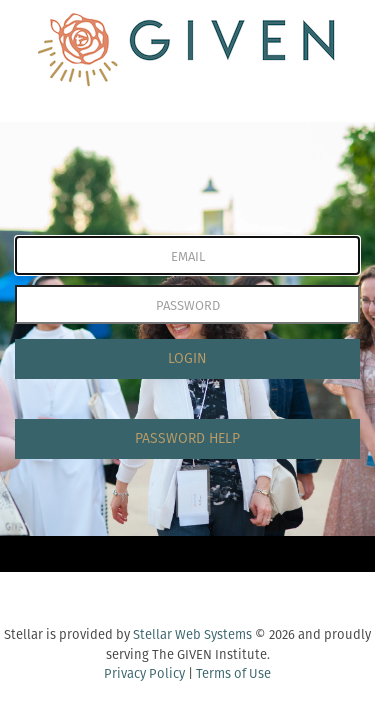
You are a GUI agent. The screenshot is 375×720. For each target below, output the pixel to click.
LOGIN (187, 358)
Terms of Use (233, 673)
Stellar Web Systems (192, 634)
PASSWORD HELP (187, 438)
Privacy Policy (144, 673)
